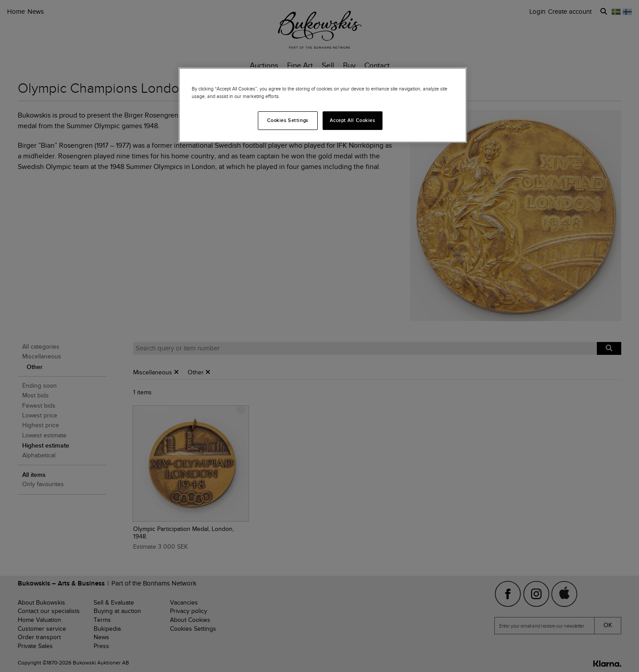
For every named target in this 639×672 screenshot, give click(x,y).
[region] (323, 105)
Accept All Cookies (352, 120)
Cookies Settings (288, 120)
